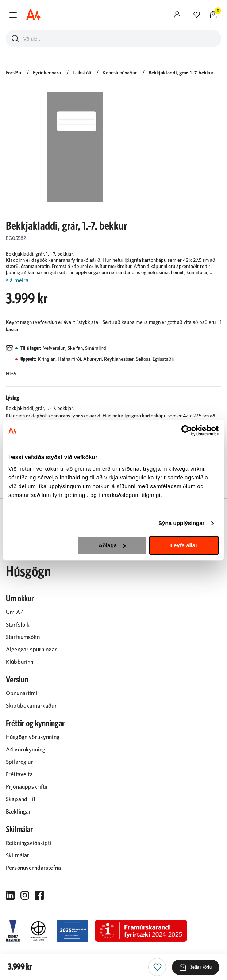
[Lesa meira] (113, 281)
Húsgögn (28, 572)
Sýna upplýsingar (182, 523)
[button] (13, 15)
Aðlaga (112, 545)
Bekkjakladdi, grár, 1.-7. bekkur (181, 73)
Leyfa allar (184, 545)
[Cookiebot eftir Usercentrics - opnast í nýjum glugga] (187, 430)
